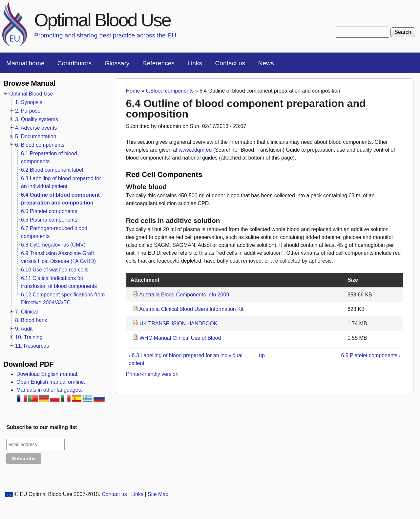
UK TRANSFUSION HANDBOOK (178, 324)
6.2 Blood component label (52, 170)
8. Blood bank (31, 320)
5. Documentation (36, 136)
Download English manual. (47, 374)
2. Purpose (28, 111)
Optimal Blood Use (102, 20)
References (158, 63)
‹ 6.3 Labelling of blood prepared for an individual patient (186, 359)
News (266, 63)
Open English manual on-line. (51, 382)
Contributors (75, 63)
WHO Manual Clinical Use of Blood (180, 338)
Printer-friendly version (152, 374)
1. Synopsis (29, 102)
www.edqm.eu (195, 150)
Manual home (25, 63)
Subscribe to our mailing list (42, 427)
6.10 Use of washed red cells (55, 270)
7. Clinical (26, 312)
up (262, 355)
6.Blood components (170, 91)
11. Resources (32, 346)
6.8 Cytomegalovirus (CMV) (53, 245)
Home (133, 91)
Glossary (117, 63)
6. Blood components (40, 145)
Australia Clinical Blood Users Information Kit (191, 309)
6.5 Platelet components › (371, 355)
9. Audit (24, 329)
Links (195, 63)
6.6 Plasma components (49, 220)
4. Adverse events (36, 128)
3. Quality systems (37, 119)
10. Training (29, 337)
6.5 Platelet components (49, 211)
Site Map (158, 494)
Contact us (230, 63)
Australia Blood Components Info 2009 (184, 295)
